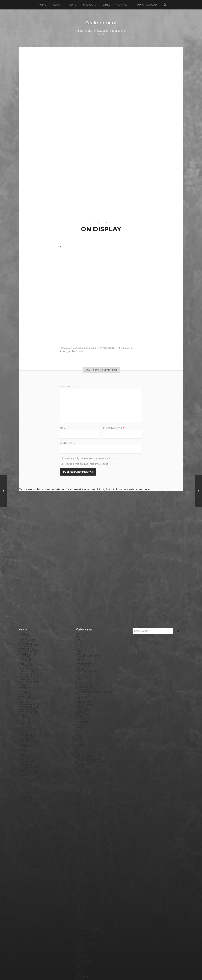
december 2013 (29, 783)
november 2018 (29, 634)
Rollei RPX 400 (85, 872)
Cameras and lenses (88, 612)
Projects (90, 5)
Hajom (80, 720)
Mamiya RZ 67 (85, 799)
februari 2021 (27, 566)
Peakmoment (101, 23)
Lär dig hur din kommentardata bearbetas (124, 489)
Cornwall (81, 640)
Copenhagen (84, 637)
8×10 (79, 579)
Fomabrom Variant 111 (89, 682)
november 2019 (29, 604)
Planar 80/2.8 (84, 849)
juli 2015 (24, 735)
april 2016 (25, 713)
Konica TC (82, 776)
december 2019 (29, 602)
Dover (80, 662)
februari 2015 (27, 748)
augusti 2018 (27, 642)
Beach (80, 597)
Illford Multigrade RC (89, 746)
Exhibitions (83, 672)
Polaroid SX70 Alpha (89, 862)
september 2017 (29, 670)
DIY (78, 660)
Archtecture (84, 592)
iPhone (80, 758)
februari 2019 (27, 627)
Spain (79, 899)
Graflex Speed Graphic (90, 718)
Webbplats (68, 443)
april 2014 (25, 773)
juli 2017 (24, 675)
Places (80, 846)
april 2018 (25, 652)
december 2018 (29, 632)
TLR (78, 920)
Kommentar (68, 386)
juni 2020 (25, 587)
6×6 (78, 574)
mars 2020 (26, 594)
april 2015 (25, 743)
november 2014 (29, 756)
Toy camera (83, 922)
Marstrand (82, 804)
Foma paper (83, 680)
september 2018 (29, 640)
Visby (79, 932)
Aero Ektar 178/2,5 (87, 584)
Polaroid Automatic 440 (91, 859)
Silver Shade (84, 889)
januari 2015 (26, 751)
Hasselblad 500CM (87, 728)
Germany (82, 708)
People (80, 839)
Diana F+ (81, 655)
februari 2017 (27, 687)
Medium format (86, 809)
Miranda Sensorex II (88, 811)
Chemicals (82, 622)
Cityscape (82, 624)
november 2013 (29, 786)
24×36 (80, 564)
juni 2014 (25, 768)
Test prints (82, 917)
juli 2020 (24, 584)
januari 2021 (27, 569)
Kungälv (81, 781)
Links (107, 5)
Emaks (80, 667)
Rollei (79, 869)
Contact (123, 5)
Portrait (81, 864)
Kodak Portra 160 (86, 763)
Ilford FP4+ (83, 735)
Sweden (81, 912)
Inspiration (82, 751)
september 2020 (30, 579)
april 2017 (25, 682)
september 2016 (29, 700)
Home (42, 5)
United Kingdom (86, 930)
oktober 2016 (27, 698)
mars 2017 (25, 685)
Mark (79, 801)
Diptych (81, 657)
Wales (80, 937)
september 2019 (29, 609)
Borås (79, 609)
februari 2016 (27, 718)
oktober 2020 (28, 576)
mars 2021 (25, 564)
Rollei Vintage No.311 (89, 874)
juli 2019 (24, 614)
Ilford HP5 (82, 738)
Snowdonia (83, 897)
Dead (79, 645)
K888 (79, 761)
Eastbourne (83, 665)
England (81, 670)
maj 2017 (24, 680)
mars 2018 (25, 655)
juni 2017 (25, 677)
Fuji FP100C (83, 700)
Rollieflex (82, 877)
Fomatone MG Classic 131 (91, 690)
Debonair (82, 647)
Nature (80, 814)
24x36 (65, 348)
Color (79, 627)
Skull (79, 894)
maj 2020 (25, 589)
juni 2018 (25, 647)
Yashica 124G (84, 940)
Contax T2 (82, 634)
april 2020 (25, 592)
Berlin (80, 602)
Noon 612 (82, 824)
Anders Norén (107, 969)
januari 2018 (27, 660)
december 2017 (29, 662)
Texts (72, 5)
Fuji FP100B (83, 698)
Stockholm (83, 905)
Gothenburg (84, 710)
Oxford (80, 831)
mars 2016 (25, 715)
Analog (73, 348)
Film (78, 677)
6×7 (78, 576)
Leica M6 (127, 348)
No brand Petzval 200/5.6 (92, 821)
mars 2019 (25, 624)
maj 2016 (24, 710)
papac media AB (146, 5)
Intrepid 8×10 (84, 756)
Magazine (82, 796)
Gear (79, 705)
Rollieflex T (83, 879)
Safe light (82, 882)
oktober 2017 (27, 667)
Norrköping (83, 826)
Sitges (80, 892)
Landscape (83, 783)
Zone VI (81, 945)
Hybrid (80, 733)
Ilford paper (83, 743)
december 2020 (29, 571)
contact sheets (85, 632)
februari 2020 (28, 597)
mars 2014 (25, 776)
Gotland (81, 713)
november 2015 (29, 725)
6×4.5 (79, 571)
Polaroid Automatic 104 (90, 857)
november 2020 (29, 574)
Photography (67, 351)
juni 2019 (25, 617)
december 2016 (29, 693)
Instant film (83, 753)
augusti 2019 (27, 612)
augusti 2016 (27, 703)
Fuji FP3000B (84, 703)
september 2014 (29, 761)
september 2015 (29, 730)
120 (78, 561)
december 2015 (29, 723)
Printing (81, 867)
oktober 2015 (27, 728)
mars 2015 (25, 746)
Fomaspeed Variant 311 (90, 687)
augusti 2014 (27, 763)
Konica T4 (82, 773)
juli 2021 (24, 561)
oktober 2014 (27, 758)
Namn (65, 428)
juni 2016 (24, 708)
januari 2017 (27, 690)
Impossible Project (87, 748)
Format (80, 693)
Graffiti (80, 715)
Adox (79, 581)
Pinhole (81, 844)
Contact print (84, 629)
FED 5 (79, 675)
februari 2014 (27, 778)
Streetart (82, 910)
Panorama (82, 834)
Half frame (82, 723)
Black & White (99, 348)
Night (79, 816)
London (81, 793)
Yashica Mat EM (85, 942)
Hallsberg (82, 725)
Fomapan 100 (84, 685)
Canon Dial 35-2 (86, 617)
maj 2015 (24, 740)
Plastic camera (85, 852)
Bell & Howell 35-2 (87, 599)
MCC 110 (81, 806)
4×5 (78, 566)
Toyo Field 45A (85, 925)
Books (80, 607)
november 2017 (29, 665)
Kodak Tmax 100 (86, 766)
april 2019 (25, 622)
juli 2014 (24, 766)
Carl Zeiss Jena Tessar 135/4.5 (94, 619)
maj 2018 (25, 650)
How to (80, 730)
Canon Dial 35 (84, 614)
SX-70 (80, 915)
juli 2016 (24, 705)
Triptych (81, 927)
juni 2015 (24, 738)
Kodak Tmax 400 (86, 768)
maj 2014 (24, 771)
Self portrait (83, 887)
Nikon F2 (81, 819)
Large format (84, 788)
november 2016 (29, 695)
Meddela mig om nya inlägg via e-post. (86, 464)
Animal (80, 589)
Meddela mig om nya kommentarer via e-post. (91, 458)
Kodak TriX (114, 348)
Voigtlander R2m (86, 935)
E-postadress (113, 428)
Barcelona (84, 348)
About (57, 5)
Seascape (82, 884)
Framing (81, 695)
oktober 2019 (27, 607)
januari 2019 (27, 629)
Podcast (81, 854)
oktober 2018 (27, 637)
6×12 (78, 569)
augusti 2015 (27, 733)
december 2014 (29, 753)
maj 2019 (24, 619)
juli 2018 (24, 645)
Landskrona (83, 786)
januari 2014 (27, 781)
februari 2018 (27, 657)
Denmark (82, 650)
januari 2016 (26, 720)
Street (80, 351)
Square (80, 902)
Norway (81, 829)
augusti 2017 (27, 672)
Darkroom (82, 642)
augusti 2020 (27, 581)
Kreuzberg (83, 778)
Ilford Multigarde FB (89, 740)
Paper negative (85, 836)
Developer (82, 652)
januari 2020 (27, 599)
